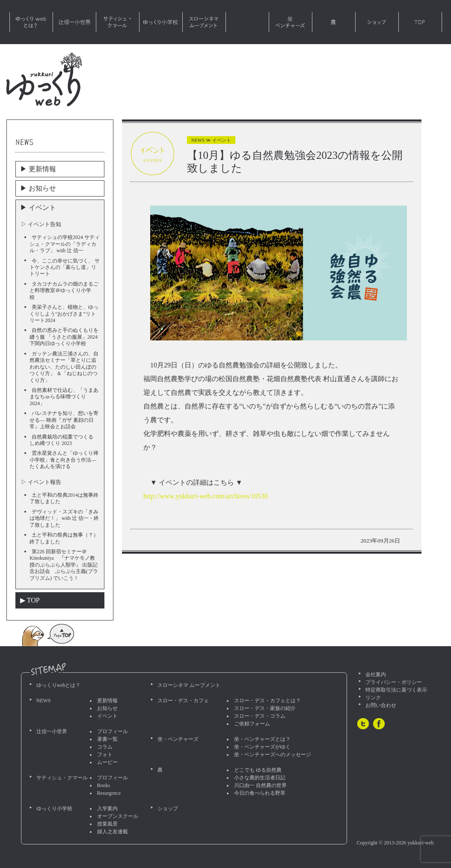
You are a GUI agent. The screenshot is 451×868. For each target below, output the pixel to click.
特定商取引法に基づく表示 (396, 690)
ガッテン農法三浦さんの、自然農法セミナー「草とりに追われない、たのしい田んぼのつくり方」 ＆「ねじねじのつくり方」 (64, 367)
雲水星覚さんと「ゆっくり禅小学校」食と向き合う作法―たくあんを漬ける (64, 460)
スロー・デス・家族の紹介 (265, 708)
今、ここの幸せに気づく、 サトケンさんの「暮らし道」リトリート (65, 267)
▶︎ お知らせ (38, 188)
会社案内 (376, 674)
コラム (105, 747)
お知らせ (107, 708)
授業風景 (107, 824)
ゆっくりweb (44, 80)
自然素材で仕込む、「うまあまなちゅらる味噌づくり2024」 (64, 397)
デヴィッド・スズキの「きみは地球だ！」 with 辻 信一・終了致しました (64, 518)
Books (104, 785)
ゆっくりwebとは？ (31, 22)
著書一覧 (107, 739)
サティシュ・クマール (118, 22)
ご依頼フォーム (252, 724)
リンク (373, 698)
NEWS (44, 701)
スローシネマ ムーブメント (204, 22)
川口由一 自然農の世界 (260, 785)
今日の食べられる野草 (260, 793)
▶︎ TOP (30, 600)
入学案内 (107, 808)
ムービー (107, 762)
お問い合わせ (381, 705)
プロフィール (113, 731)
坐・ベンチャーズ (291, 22)
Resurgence (109, 793)
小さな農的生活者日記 (260, 778)
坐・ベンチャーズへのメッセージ (273, 755)
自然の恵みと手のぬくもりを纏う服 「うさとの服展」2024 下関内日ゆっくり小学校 (64, 337)
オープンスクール (118, 816)
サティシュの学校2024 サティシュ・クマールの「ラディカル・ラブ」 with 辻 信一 (65, 244)
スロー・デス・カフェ (247, 22)
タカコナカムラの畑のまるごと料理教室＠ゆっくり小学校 (64, 291)
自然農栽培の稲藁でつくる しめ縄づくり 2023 (64, 440)
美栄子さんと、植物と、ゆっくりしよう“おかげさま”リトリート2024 (64, 314)
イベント (107, 716)
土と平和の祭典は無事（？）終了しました (64, 538)
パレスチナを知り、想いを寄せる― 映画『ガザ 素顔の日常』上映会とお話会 (64, 420)
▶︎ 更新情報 (38, 169)
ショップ (377, 22)
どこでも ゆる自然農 (258, 770)
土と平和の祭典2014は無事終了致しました (64, 498)
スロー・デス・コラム (260, 716)
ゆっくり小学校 (161, 22)
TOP (420, 22)
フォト (105, 755)
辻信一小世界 (74, 22)
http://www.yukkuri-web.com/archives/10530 (206, 496)
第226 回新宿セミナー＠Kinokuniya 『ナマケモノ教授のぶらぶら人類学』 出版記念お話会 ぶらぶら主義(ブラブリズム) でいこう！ (64, 565)
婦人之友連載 (113, 832)
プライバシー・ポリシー (394, 682)
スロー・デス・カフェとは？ (267, 701)
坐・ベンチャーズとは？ (262, 739)
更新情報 (107, 701)
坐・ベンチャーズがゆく (262, 747)
